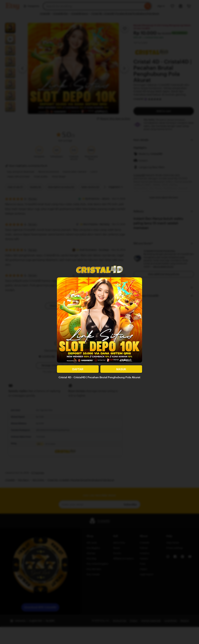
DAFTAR (78, 369)
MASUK (121, 369)
